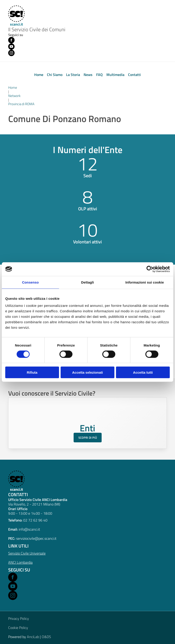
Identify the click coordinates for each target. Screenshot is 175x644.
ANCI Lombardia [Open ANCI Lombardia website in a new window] (20, 562)
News (88, 75)
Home (39, 75)
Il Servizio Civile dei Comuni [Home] (37, 30)
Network (14, 96)
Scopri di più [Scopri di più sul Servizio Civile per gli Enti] (88, 438)
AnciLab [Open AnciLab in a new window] (33, 637)
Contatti (134, 75)
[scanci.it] (16, 481)
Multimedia (115, 75)
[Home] (16, 16)
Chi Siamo (55, 75)
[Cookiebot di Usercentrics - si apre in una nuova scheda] (150, 269)
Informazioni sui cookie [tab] (145, 282)
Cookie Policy (18, 628)
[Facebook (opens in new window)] (11, 40)
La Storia (73, 75)
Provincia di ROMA (21, 104)
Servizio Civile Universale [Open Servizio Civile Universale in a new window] (27, 553)
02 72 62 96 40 (35, 520)
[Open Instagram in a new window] (13, 595)
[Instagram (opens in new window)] (11, 53)
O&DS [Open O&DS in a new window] (46, 637)
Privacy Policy (19, 618)
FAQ (99, 75)
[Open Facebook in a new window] (13, 577)
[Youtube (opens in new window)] (11, 47)
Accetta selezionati (87, 372)
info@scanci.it (29, 529)
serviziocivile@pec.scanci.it (36, 538)
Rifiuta (32, 372)
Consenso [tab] (30, 282)
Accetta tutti (143, 372)
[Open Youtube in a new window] (13, 586)
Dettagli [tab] (87, 282)
